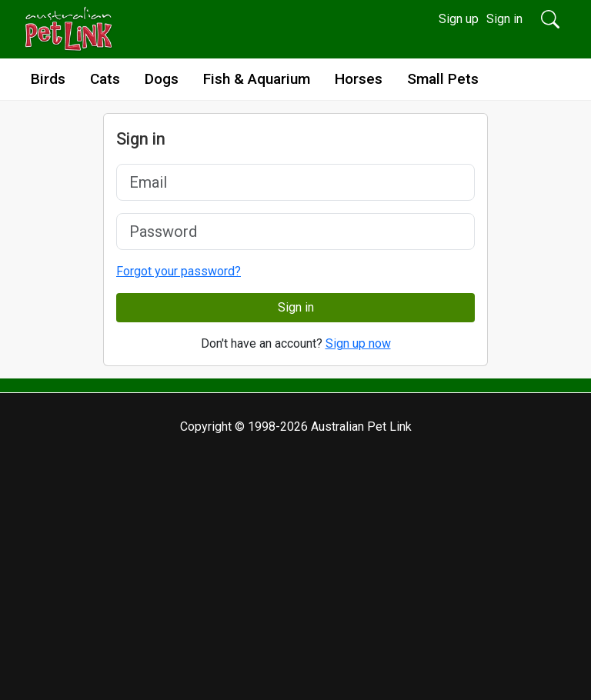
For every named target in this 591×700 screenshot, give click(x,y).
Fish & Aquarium (257, 79)
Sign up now (358, 343)
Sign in (504, 19)
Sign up (459, 19)
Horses (359, 79)
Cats (105, 79)
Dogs (162, 79)
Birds (48, 79)
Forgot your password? (179, 271)
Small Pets (443, 79)
